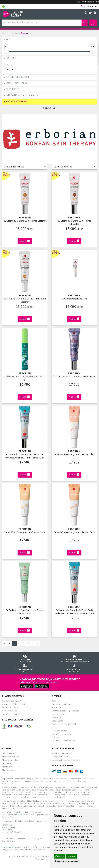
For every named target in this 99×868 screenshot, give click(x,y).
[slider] (6, 52)
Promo (9, 65)
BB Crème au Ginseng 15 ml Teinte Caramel (25, 221)
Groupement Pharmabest (13, 705)
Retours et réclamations (13, 715)
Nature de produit (17, 77)
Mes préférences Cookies (63, 741)
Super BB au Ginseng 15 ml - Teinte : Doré (74, 533)
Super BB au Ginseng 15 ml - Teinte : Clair (74, 455)
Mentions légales (59, 731)
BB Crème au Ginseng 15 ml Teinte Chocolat (74, 223)
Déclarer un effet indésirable (64, 725)
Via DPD (25, 668)
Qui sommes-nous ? (11, 701)
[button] (25, 167)
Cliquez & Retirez (25, 658)
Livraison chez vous (61, 757)
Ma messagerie (9, 771)
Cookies (55, 738)
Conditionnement (17, 83)
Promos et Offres (17, 102)
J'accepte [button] (60, 856)
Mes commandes (10, 761)
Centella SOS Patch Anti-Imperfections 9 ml (25, 379)
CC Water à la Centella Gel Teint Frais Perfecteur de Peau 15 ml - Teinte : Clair (25, 456)
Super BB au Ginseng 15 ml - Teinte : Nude (25, 533)
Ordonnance (57, 721)
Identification (8, 754)
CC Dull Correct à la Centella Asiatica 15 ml (74, 377)
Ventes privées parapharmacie (65, 711)
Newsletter (57, 718)
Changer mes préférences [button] (67, 861)
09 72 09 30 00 (74, 668)
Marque (15, 33)
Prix (8, 40)
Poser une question (11, 708)
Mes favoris (7, 767)
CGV (54, 728)
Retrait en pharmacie (61, 754)
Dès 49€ (74, 658)
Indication (22, 95)
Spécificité (12, 89)
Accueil (5, 33)
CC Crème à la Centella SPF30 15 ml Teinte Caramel (25, 301)
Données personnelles (62, 735)
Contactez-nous (9, 711)
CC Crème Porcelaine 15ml (74, 299)
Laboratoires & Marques (62, 705)
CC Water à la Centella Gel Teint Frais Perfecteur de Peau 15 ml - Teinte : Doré (74, 612)
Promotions (57, 708)
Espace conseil (59, 715)
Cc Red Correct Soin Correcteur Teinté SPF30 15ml (25, 612)
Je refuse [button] (71, 856)
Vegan (8, 69)
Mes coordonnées (10, 757)
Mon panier (7, 764)
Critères (11, 58)
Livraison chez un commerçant (66, 761)
